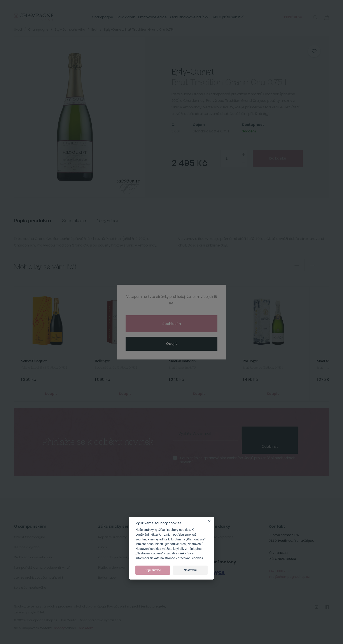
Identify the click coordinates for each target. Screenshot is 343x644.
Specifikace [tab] (74, 221)
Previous (297, 265)
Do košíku (278, 158)
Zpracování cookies (189, 558)
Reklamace (107, 578)
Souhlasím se (238, 460)
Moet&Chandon (182, 361)
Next (312, 265)
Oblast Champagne (30, 537)
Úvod (18, 30)
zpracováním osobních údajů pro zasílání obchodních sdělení (238, 460)
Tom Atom (85, 628)
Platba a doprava (112, 568)
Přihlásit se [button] (293, 17)
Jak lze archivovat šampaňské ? (39, 578)
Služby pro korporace (218, 537)
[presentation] (270, 433)
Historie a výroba (27, 547)
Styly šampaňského (70, 30)
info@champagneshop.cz (289, 577)
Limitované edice (152, 17)
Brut (94, 30)
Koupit (51, 394)
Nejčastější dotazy (112, 537)
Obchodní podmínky (114, 557)
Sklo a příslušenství (228, 17)
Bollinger (102, 361)
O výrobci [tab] (107, 221)
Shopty (59, 628)
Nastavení (190, 570)
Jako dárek (126, 17)
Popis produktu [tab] (33, 221)
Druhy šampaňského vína (34, 557)
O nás (103, 547)
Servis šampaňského (30, 588)
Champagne (102, 17)
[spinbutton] (234, 159)
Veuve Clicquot (34, 361)
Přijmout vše (153, 570)
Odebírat (270, 447)
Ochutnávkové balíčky (189, 17)
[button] (315, 18)
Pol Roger (250, 361)
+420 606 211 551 (280, 571)
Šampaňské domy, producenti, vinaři (42, 568)
